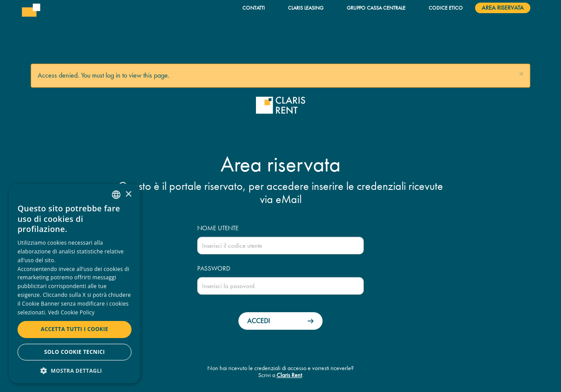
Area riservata (503, 8)
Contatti (254, 8)
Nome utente (218, 228)
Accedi (259, 321)
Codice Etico (446, 8)
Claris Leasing (306, 8)
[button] (521, 74)
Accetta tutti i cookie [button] (75, 329)
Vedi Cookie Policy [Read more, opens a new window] (71, 312)
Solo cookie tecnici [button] (75, 352)
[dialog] (75, 283)
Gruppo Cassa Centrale (376, 8)
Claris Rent (289, 375)
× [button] (128, 194)
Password (214, 268)
